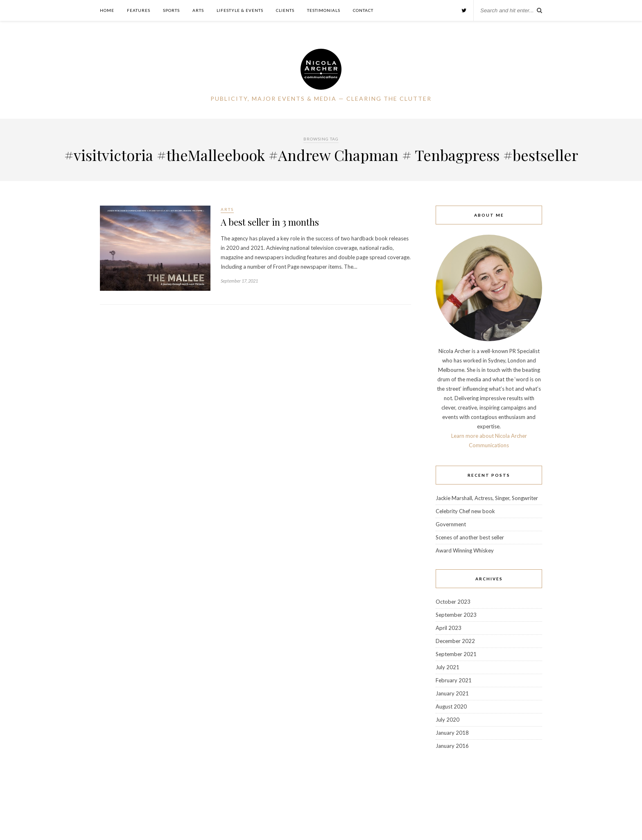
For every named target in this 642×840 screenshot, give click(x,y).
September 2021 (456, 654)
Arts (198, 10)
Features (139, 10)
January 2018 (452, 733)
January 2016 (452, 746)
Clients (285, 10)
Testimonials (324, 10)
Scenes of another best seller (470, 537)
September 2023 (456, 615)
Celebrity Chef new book (465, 511)
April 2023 (449, 628)
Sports (171, 10)
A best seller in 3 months (270, 222)
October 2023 (453, 602)
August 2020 (451, 706)
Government (451, 524)
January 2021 (452, 693)
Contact (363, 10)
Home (107, 10)
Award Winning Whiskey (465, 550)
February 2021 (454, 680)
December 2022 (455, 641)
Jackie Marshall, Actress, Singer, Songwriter (487, 498)
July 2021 (448, 667)
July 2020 (448, 720)
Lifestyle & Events (240, 10)
